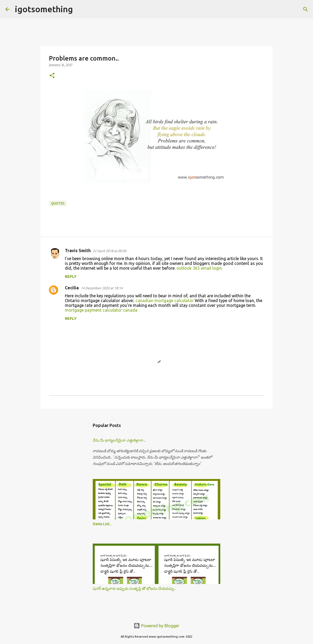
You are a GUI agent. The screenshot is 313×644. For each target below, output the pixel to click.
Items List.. (102, 524)
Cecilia (72, 288)
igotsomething (44, 9)
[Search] (80, 9)
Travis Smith (78, 251)
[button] (52, 76)
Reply (71, 277)
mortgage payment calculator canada (101, 310)
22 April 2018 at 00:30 (109, 251)
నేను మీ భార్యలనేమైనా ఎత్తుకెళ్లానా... (119, 440)
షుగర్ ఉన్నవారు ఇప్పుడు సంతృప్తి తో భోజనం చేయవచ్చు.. (134, 588)
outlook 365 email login (199, 268)
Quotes (58, 203)
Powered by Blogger (156, 626)
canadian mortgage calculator (165, 300)
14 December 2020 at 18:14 (102, 288)
